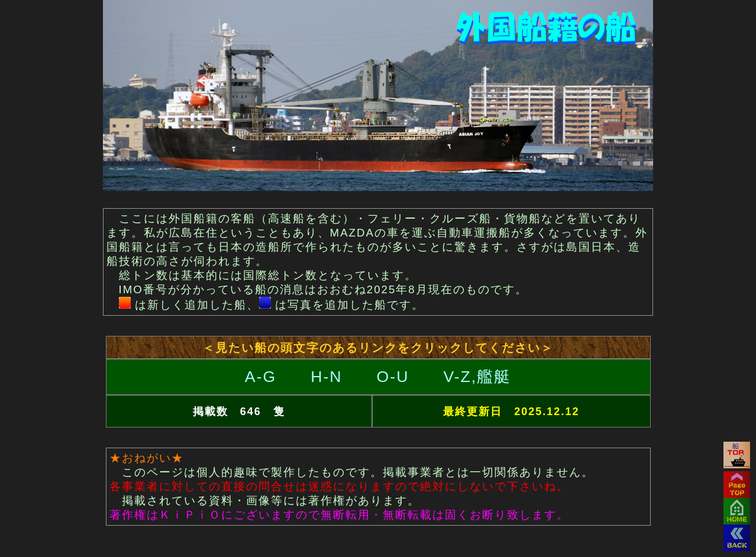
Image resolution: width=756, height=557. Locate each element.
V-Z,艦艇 (477, 377)
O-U (393, 377)
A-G (261, 377)
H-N (326, 377)
